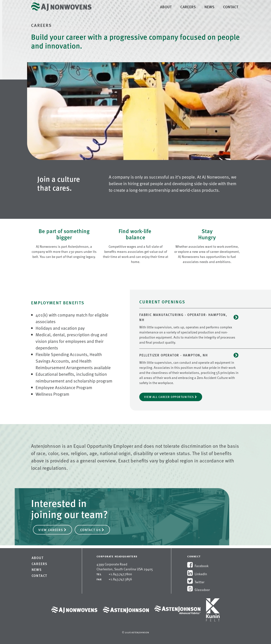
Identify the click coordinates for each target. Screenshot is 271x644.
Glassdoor (199, 590)
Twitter (196, 582)
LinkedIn (197, 574)
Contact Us (92, 530)
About (166, 7)
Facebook (198, 566)
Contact (231, 7)
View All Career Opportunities (171, 397)
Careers (189, 6)
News (209, 7)
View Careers (53, 530)
